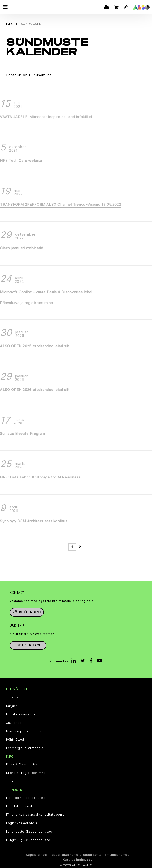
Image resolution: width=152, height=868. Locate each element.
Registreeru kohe (28, 645)
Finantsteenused (19, 806)
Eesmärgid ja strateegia (25, 747)
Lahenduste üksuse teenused (29, 831)
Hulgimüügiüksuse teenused (28, 839)
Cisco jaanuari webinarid (22, 248)
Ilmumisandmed (117, 854)
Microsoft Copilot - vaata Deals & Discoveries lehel (46, 291)
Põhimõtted (15, 739)
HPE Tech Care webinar (21, 160)
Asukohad (14, 722)
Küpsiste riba (36, 854)
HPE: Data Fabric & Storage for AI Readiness (40, 477)
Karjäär (12, 705)
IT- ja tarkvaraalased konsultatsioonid (35, 814)
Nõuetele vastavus (21, 714)
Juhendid (13, 781)
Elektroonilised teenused (26, 797)
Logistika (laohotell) (22, 822)
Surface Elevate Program (23, 433)
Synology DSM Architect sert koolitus (34, 520)
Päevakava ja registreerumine (27, 302)
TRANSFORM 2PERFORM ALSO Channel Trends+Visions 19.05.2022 (60, 204)
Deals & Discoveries (22, 764)
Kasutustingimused (78, 859)
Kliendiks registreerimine (26, 772)
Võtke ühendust (27, 612)
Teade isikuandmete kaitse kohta (76, 854)
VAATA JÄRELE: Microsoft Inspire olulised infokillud (46, 116)
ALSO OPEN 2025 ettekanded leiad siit (35, 345)
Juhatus (12, 697)
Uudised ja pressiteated (25, 731)
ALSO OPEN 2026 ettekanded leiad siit (35, 389)
